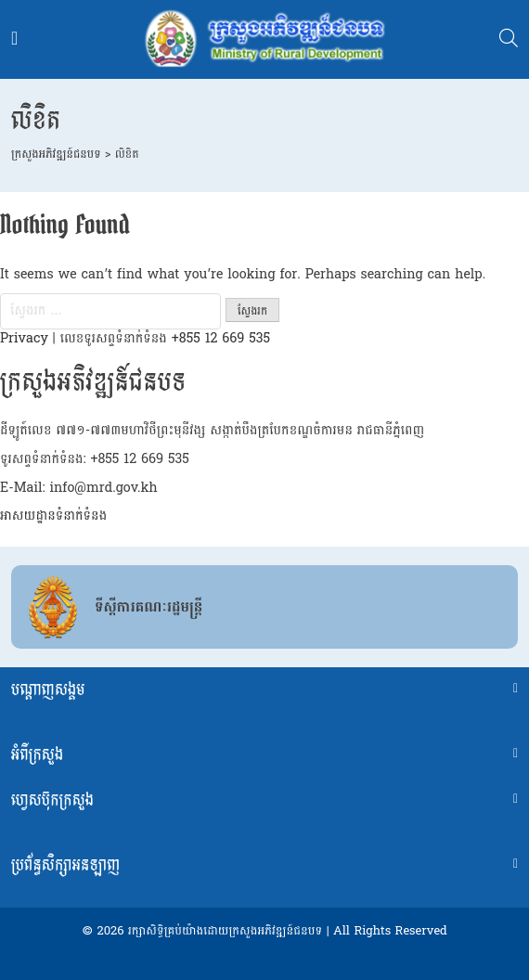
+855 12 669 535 (221, 338)
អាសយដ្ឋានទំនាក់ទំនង (53, 516)
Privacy (24, 338)
